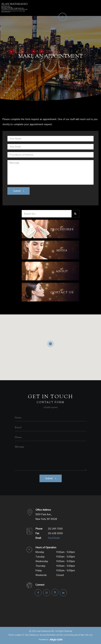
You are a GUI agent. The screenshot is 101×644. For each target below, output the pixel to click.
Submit (17, 191)
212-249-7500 (55, 529)
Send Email (54, 538)
